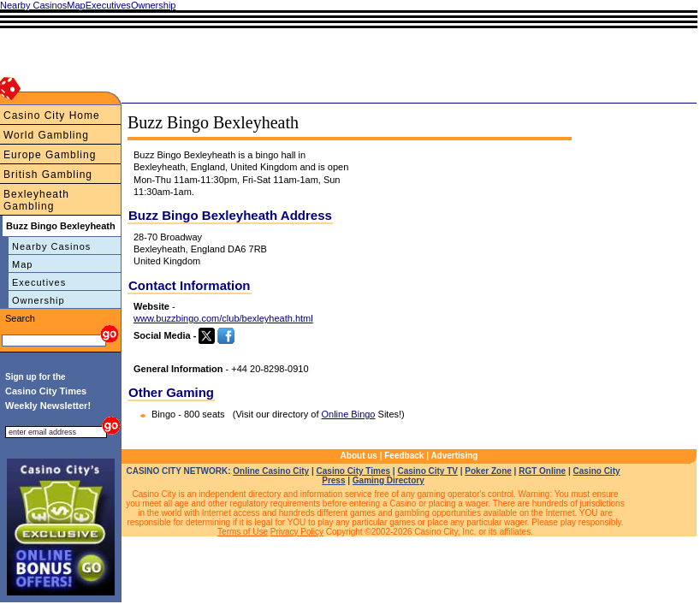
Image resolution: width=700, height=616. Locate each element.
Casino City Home (52, 115)
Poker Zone (488, 471)
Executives (39, 282)
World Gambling (46, 135)
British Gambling (48, 175)
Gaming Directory (389, 480)
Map (22, 264)
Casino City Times (354, 471)
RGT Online (542, 471)
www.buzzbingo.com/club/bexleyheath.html (223, 318)
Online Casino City (271, 471)
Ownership (39, 300)
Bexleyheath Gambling (36, 200)
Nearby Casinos (51, 246)
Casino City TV (427, 471)
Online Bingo (349, 414)
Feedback (404, 456)
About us (359, 456)
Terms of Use (243, 532)
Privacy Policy (297, 532)
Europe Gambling (50, 155)
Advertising (454, 456)
